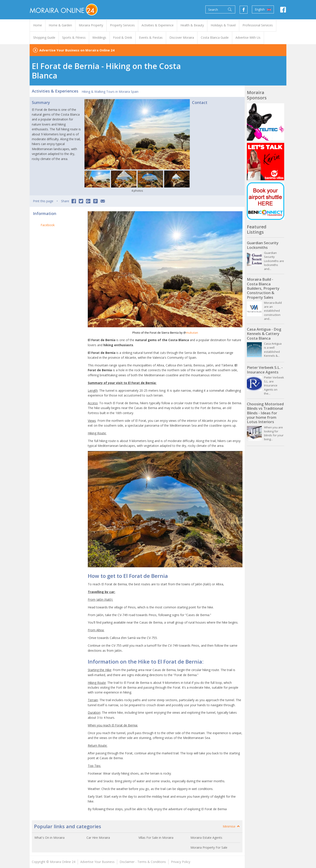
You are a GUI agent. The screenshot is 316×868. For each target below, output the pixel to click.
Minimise (232, 826)
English (263, 9)
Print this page (43, 201)
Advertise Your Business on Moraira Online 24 (77, 50)
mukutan (192, 333)
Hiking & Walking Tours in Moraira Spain (110, 92)
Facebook (48, 225)
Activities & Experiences (55, 91)
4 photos (137, 191)
